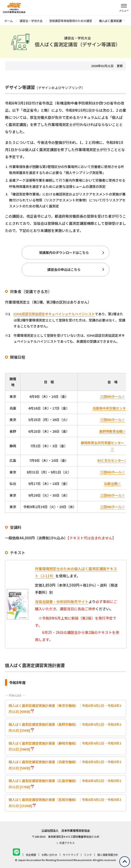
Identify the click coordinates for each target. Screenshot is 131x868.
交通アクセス (65, 843)
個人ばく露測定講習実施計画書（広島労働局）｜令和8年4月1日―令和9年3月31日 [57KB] (65, 784)
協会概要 (31, 855)
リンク (88, 855)
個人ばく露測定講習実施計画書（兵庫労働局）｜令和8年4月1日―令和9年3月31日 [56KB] (65, 765)
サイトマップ (71, 855)
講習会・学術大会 (31, 21)
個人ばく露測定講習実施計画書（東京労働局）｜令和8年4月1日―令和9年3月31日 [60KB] (65, 708)
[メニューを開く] (124, 7)
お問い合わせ (49, 855)
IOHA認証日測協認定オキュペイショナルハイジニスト (54, 314)
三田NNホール (111, 396)
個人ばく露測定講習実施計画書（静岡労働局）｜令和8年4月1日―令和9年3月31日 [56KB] (65, 746)
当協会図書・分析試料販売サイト (62, 602)
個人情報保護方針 (108, 855)
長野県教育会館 (111, 431)
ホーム (9, 21)
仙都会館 (111, 484)
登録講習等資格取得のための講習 (71, 21)
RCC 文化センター (111, 460)
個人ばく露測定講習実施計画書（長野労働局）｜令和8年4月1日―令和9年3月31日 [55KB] (65, 727)
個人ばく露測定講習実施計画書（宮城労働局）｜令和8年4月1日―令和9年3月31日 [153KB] (65, 802)
